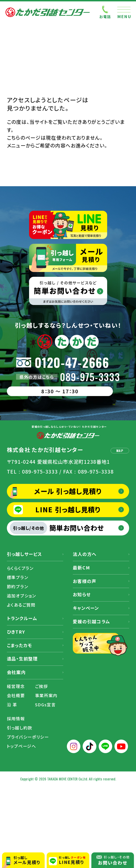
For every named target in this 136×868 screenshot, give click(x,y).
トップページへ (22, 746)
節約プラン (18, 586)
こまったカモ (20, 645)
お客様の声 (85, 581)
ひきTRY (16, 632)
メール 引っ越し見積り (68, 491)
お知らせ (82, 594)
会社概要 (16, 695)
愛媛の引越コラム (91, 621)
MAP (120, 451)
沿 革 (12, 704)
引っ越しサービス (24, 554)
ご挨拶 (42, 686)
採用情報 (16, 718)
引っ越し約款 (20, 728)
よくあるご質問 (21, 605)
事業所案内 (46, 695)
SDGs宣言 (45, 704)
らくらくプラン (20, 568)
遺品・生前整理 (22, 659)
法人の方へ (85, 554)
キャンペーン (86, 608)
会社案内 (16, 672)
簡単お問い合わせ (57, 528)
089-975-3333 (90, 377)
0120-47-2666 (72, 362)
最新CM (81, 568)
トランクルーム (22, 618)
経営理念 (16, 686)
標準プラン (18, 577)
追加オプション (22, 596)
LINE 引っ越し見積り (68, 509)
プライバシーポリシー (28, 737)
